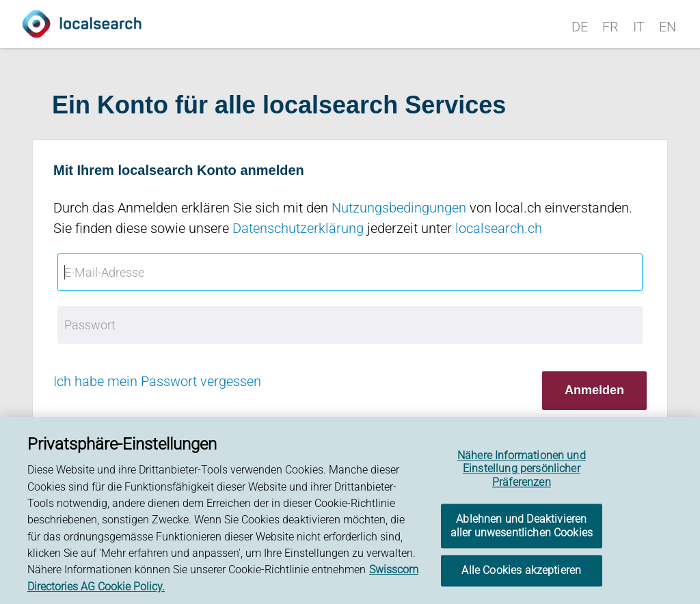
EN (668, 27)
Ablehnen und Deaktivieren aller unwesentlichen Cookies (522, 528)
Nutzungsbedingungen (399, 208)
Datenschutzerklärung (298, 228)
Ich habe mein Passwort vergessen (157, 381)
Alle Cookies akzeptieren (521, 572)
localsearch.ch (499, 228)
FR (610, 27)
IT (639, 27)
